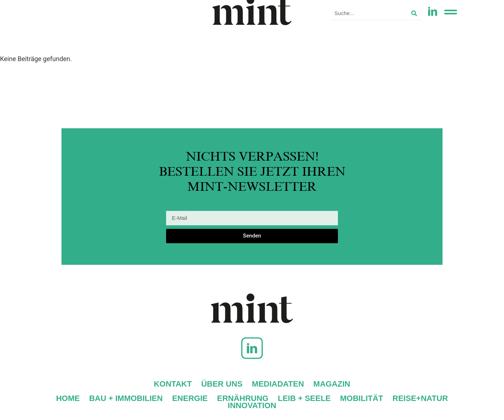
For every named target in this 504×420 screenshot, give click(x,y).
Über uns (222, 384)
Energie (190, 398)
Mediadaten (278, 384)
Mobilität (362, 398)
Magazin (332, 384)
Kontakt (173, 384)
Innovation (252, 406)
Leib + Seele (304, 398)
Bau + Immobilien (126, 398)
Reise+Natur (420, 398)
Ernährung (243, 398)
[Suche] (414, 13)
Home (68, 398)
